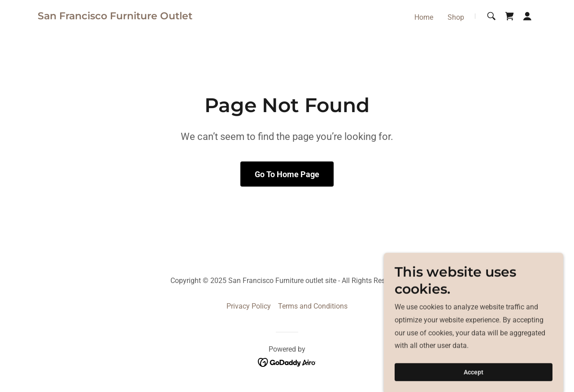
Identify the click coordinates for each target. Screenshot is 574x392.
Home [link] (424, 17)
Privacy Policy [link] (249, 306)
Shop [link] (456, 17)
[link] (115, 17)
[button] (527, 16)
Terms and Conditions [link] (313, 306)
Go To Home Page (287, 174)
